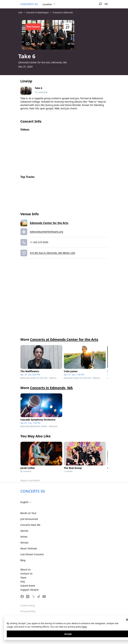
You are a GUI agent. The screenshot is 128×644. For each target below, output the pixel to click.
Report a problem (30, 480)
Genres (24, 531)
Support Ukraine (30, 590)
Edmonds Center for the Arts (49, 223)
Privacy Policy (28, 611)
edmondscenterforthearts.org (47, 232)
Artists (24, 537)
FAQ (23, 582)
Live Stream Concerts (32, 554)
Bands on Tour (28, 513)
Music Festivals (29, 548)
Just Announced (29, 519)
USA (20, 13)
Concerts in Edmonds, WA (51, 388)
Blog (23, 560)
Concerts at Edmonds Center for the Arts (64, 339)
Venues (25, 543)
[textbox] (27, 502)
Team (24, 578)
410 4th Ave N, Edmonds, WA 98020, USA (53, 253)
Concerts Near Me (30, 525)
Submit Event (28, 586)
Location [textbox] (47, 4)
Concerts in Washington (37, 13)
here (84, 627)
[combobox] (49, 4)
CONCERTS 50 (29, 4)
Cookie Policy (28, 606)
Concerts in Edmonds (63, 13)
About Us (26, 569)
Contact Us (26, 574)
